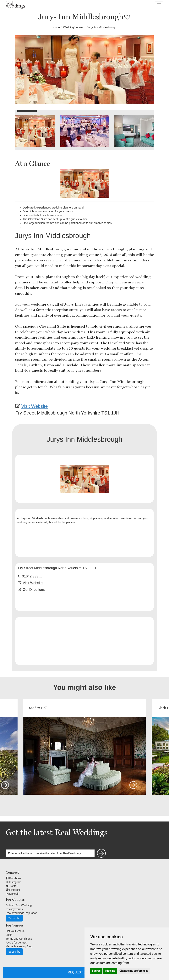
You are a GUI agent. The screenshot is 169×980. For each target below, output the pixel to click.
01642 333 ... (32, 576)
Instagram (14, 882)
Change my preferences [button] (134, 971)
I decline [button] (110, 971)
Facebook (13, 878)
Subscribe (14, 918)
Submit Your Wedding (19, 905)
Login (9, 935)
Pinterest (13, 890)
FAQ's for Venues (16, 943)
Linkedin (13, 894)
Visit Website (35, 406)
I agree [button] (96, 971)
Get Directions (34, 590)
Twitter (12, 886)
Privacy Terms (14, 909)
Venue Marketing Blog (19, 946)
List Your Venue (15, 931)
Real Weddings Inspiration (22, 913)
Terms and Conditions (19, 939)
